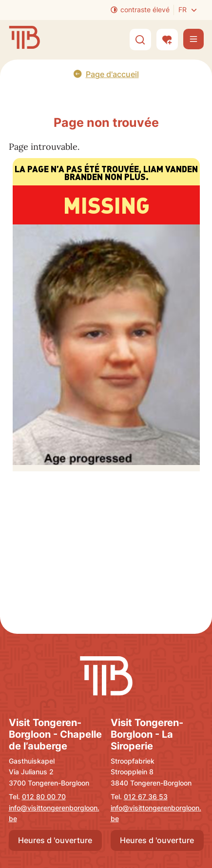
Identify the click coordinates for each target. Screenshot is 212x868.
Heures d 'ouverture (55, 840)
